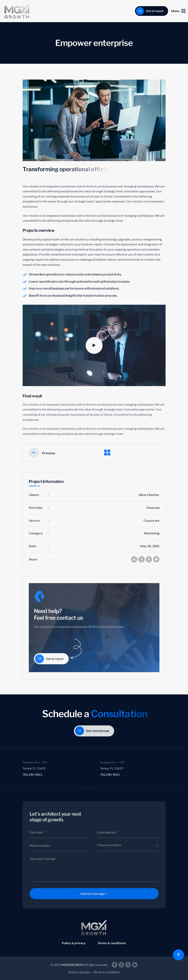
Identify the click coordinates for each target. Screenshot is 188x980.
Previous (42, 458)
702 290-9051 (32, 774)
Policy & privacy (74, 943)
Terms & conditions (112, 943)
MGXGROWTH (72, 965)
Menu (178, 11)
